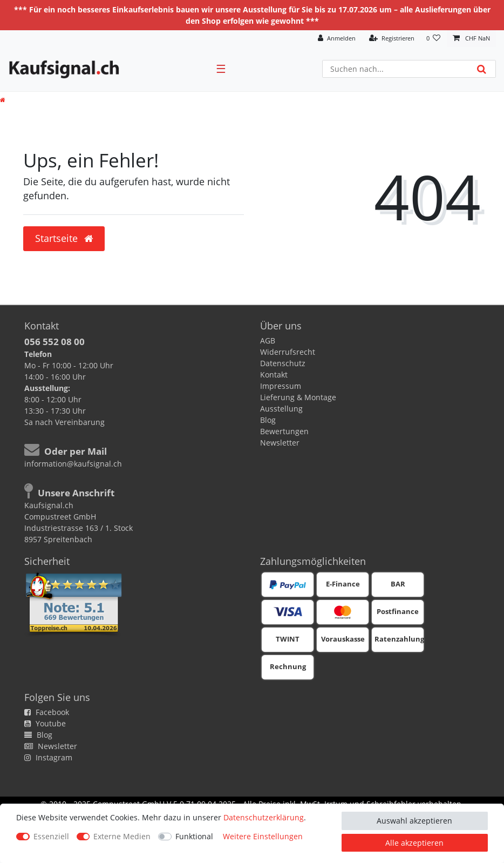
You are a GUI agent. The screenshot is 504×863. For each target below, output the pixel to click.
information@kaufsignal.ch (73, 464)
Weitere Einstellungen (263, 836)
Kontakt (274, 375)
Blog (268, 420)
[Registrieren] (392, 39)
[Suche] (482, 69)
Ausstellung (281, 409)
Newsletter (280, 443)
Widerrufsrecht (288, 352)
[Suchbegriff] (395, 69)
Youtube (45, 723)
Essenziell (51, 836)
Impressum (281, 386)
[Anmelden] (337, 39)
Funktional (194, 836)
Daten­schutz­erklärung (264, 817)
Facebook (47, 712)
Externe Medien (122, 836)
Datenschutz (283, 363)
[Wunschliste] (434, 39)
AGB (268, 341)
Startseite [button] (64, 238)
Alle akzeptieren (414, 843)
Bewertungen (284, 431)
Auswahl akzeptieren (414, 821)
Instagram (48, 757)
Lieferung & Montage (298, 397)
